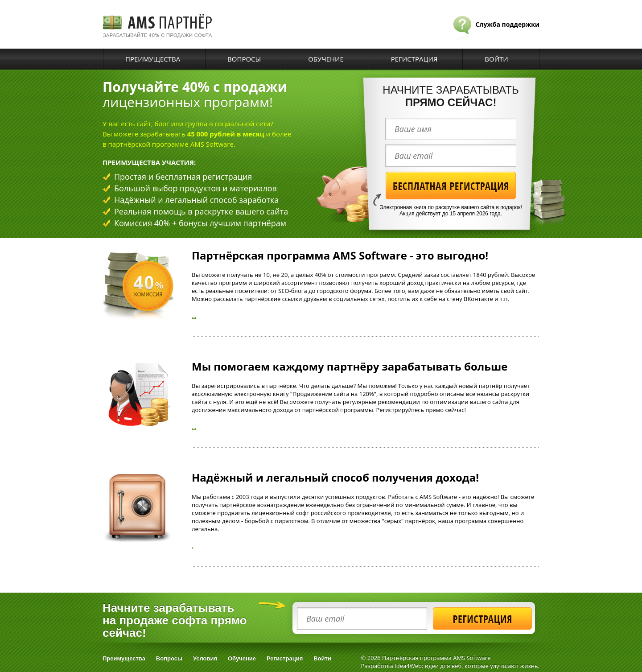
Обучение (326, 59)
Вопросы (244, 59)
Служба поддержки (508, 24)
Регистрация (414, 59)
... (194, 316)
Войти (496, 59)
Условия (205, 658)
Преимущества (153, 59)
